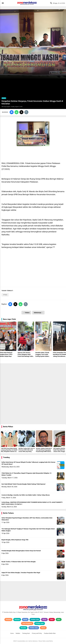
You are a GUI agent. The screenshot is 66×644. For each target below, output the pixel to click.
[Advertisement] (33, 378)
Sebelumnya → (38, 313)
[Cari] (51, 3)
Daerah (25, 620)
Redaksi (18, 633)
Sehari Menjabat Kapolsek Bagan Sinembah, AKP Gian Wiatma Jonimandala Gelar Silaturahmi (27, 519)
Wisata (44, 620)
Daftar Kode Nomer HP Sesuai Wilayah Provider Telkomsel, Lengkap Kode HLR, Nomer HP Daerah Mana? (28, 463)
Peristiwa (8, 620)
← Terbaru (26, 313)
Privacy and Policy (37, 633)
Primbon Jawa (35, 620)
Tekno (52, 620)
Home (12, 633)
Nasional (17, 620)
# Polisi (5, 295)
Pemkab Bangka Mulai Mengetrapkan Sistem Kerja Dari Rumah (21, 551)
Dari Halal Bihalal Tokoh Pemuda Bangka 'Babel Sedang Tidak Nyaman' (24, 484)
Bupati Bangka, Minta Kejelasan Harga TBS (15, 540)
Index (59, 620)
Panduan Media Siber (50, 633)
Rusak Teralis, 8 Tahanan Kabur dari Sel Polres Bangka (19, 562)
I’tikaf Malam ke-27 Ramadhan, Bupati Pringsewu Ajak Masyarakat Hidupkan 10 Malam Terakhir (26, 474)
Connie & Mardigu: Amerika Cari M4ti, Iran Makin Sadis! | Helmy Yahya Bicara (26, 495)
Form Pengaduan (27, 623)
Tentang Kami (26, 633)
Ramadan (23, 628)
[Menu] (3, 3)
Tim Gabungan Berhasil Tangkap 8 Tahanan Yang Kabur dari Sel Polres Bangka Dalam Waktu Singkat (28, 530)
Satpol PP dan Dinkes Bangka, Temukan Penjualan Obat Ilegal (21, 573)
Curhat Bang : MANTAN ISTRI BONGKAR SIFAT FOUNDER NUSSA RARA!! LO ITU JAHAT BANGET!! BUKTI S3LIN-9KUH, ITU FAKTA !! (32, 503)
